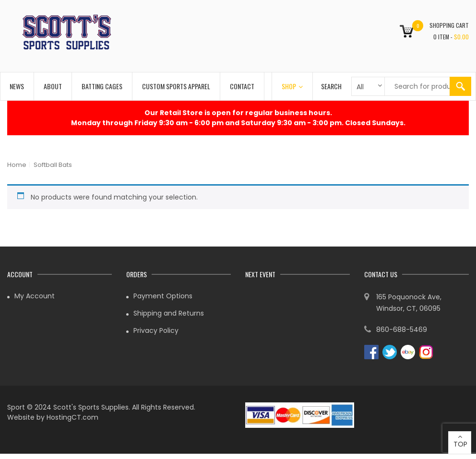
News (17, 86)
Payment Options (163, 296)
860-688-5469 (402, 330)
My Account (35, 296)
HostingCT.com (72, 417)
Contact (242, 86)
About (53, 86)
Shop (292, 86)
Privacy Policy (156, 330)
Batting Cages (102, 86)
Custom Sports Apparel (176, 86)
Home (17, 165)
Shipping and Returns (169, 313)
